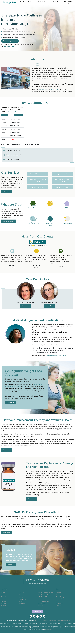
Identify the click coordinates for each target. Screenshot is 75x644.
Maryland (3, 603)
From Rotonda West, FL (13, 155)
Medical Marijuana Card (37, 174)
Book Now (4, 115)
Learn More (26, 306)
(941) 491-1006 (43, 89)
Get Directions (18, 115)
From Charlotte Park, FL (14, 159)
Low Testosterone (33, 223)
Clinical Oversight (60, 597)
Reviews (58, 595)
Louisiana (3, 601)
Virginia (21, 601)
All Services (6, 191)
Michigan (3, 605)
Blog (65, 2)
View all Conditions (9, 221)
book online (54, 89)
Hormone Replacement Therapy (46, 593)
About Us (22, 2)
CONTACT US (38, 612)
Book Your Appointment (10, 41)
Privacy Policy (46, 620)
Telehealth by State (61, 599)
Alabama (3, 593)
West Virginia (23, 604)
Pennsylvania (22, 599)
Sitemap (60, 620)
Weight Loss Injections (62, 174)
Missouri (21, 593)
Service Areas (57, 2)
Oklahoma (22, 597)
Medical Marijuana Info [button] (44, 2)
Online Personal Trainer (44, 597)
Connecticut (4, 597)
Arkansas (3, 595)
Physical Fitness (67, 223)
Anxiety (50, 208)
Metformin (40, 605)
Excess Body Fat (33, 208)
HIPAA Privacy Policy (67, 620)
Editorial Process (38, 620)
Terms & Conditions (53, 620)
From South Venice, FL (13, 151)
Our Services (31, 2)
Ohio (20, 595)
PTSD (67, 208)
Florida (3, 599)
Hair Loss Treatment (63, 187)
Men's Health (41, 599)
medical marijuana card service (57, 356)
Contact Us (70, 3)
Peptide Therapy (37, 187)
